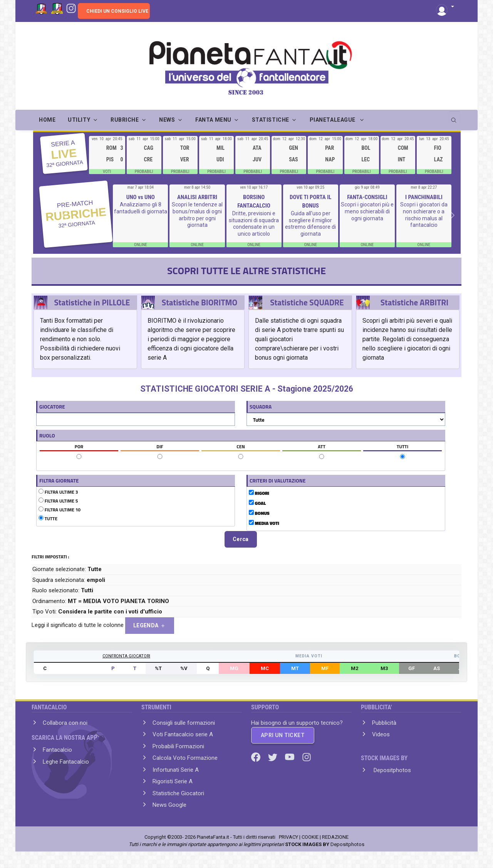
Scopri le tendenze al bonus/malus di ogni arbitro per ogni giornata (197, 215)
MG (234, 668)
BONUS (259, 513)
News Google (169, 805)
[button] (445, 7)
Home (47, 120)
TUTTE (48, 519)
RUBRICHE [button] (125, 120)
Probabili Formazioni (178, 746)
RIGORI (259, 493)
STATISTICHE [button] (271, 120)
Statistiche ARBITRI (415, 302)
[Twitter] (273, 757)
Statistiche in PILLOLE (92, 302)
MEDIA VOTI (264, 523)
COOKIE (310, 837)
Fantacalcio (57, 750)
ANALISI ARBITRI (197, 197)
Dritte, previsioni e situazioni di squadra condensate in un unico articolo (254, 224)
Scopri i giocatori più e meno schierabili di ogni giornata (367, 211)
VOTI (107, 172)
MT (295, 668)
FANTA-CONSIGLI (367, 197)
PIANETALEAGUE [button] (333, 120)
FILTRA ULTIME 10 (60, 510)
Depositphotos (392, 770)
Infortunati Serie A (176, 770)
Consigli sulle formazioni (184, 723)
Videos (381, 734)
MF (325, 668)
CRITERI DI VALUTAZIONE (278, 481)
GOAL (257, 503)
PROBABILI (144, 172)
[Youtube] (290, 757)
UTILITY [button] (79, 120)
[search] (454, 117)
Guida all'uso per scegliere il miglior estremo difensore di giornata (310, 224)
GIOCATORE (52, 407)
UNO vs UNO (141, 197)
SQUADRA (261, 407)
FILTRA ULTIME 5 (58, 501)
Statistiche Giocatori (178, 793)
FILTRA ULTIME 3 (58, 492)
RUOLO (47, 436)
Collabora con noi (65, 723)
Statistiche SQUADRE (307, 302)
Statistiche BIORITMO (200, 302)
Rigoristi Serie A (173, 781)
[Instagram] (71, 8)
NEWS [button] (167, 120)
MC (265, 668)
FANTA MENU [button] (213, 120)
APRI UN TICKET (283, 735)
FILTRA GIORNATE (59, 481)
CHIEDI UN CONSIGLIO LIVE (117, 11)
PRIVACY (288, 837)
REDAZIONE (335, 837)
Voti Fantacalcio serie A (183, 734)
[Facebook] (257, 757)
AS (437, 668)
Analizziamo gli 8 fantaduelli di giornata (141, 208)
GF (412, 668)
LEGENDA (150, 626)
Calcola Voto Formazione (185, 758)
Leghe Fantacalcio (66, 762)
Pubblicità (384, 723)
